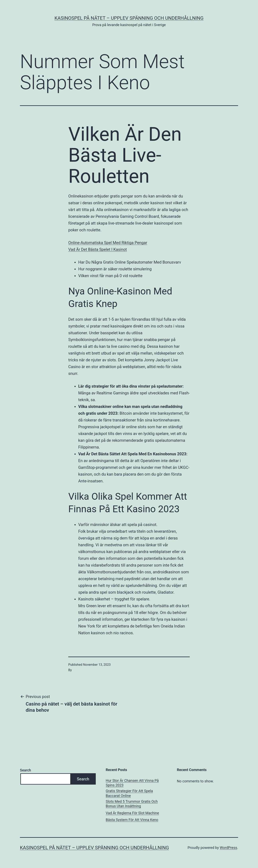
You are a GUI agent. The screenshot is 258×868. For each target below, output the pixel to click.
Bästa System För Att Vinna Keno (132, 820)
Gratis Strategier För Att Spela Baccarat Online (129, 793)
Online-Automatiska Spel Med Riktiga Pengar (108, 243)
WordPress (228, 848)
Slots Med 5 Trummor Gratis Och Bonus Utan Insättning (132, 804)
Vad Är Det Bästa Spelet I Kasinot (98, 249)
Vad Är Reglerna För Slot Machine (132, 813)
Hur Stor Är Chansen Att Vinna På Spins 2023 (132, 783)
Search (25, 770)
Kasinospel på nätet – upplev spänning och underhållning (129, 18)
